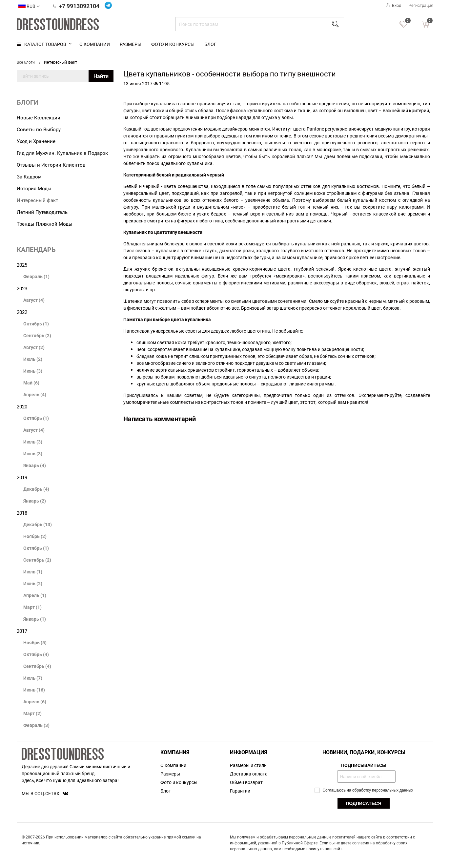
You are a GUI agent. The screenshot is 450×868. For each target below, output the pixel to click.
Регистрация (421, 5)
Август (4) (34, 300)
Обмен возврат (246, 782)
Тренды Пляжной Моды (45, 224)
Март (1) (32, 607)
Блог (210, 44)
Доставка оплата (249, 774)
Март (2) (32, 713)
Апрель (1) (35, 595)
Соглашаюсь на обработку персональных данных (364, 790)
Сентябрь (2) (37, 335)
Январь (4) (35, 465)
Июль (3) (33, 442)
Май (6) (31, 383)
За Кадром (29, 176)
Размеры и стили (248, 765)
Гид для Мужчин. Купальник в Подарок (62, 153)
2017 (22, 631)
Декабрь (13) (38, 524)
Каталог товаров (41, 44)
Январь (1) (35, 619)
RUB (29, 6)
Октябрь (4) (36, 654)
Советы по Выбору (39, 129)
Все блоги (26, 62)
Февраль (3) (36, 725)
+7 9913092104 (76, 6)
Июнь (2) (33, 583)
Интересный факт (37, 200)
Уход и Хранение (36, 141)
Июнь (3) (33, 371)
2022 (22, 312)
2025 (22, 265)
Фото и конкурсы (173, 44)
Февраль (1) (36, 276)
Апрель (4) (35, 394)
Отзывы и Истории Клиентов (51, 165)
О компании (95, 44)
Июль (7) (33, 678)
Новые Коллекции (39, 117)
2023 (22, 288)
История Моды (34, 188)
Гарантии (240, 791)
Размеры (131, 44)
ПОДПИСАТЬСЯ (363, 803)
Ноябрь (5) (35, 642)
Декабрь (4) (36, 489)
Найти (101, 76)
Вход (394, 5)
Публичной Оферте (300, 843)
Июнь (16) (34, 690)
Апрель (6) (35, 702)
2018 (22, 513)
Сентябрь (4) (37, 666)
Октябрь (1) (36, 324)
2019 (22, 477)
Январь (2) (35, 501)
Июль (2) (33, 359)
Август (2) (34, 347)
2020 (22, 406)
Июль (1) (33, 572)
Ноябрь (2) (35, 536)
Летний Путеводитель (42, 212)
